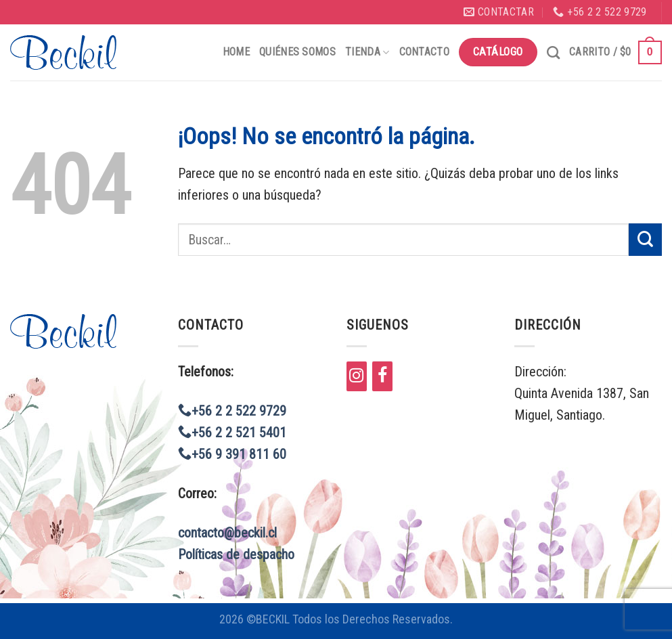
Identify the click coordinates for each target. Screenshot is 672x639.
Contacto (425, 52)
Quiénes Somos (297, 52)
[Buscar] (553, 52)
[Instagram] (357, 376)
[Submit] (645, 240)
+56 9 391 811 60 (232, 454)
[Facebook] (382, 376)
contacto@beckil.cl (227, 533)
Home (236, 52)
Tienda (367, 52)
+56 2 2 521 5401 (232, 433)
